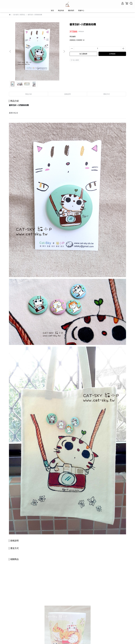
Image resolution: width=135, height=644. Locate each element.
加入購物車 (83, 54)
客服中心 (81, 11)
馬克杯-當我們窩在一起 (22, 597)
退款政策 (34, 621)
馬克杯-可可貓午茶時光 (79, 597)
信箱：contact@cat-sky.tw (18, 631)
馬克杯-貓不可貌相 (49, 597)
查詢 (10, 621)
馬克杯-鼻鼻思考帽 (106, 597)
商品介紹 (28, 94)
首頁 (52, 11)
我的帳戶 (26, 621)
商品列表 (61, 11)
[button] (64, 51)
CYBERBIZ (55, 639)
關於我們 (71, 11)
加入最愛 (75, 60)
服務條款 (43, 621)
